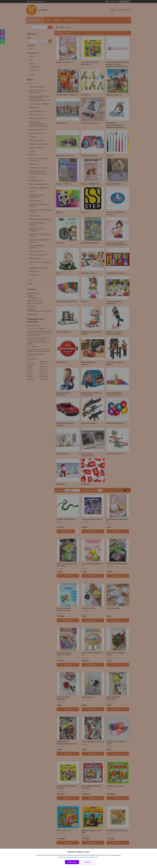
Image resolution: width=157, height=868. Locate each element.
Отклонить (88, 862)
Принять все (72, 862)
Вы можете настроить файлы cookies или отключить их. (78, 857)
